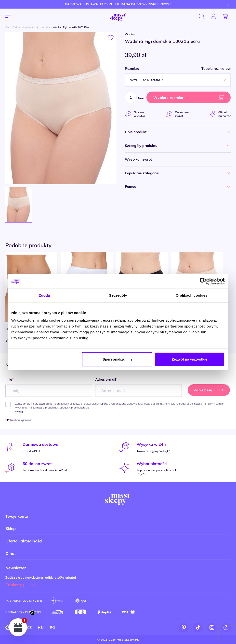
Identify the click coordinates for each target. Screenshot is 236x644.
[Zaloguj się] (213, 16)
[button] (18, 627)
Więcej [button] (19, 412)
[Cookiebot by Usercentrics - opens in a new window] (203, 281)
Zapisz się (15, 585)
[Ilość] (131, 97)
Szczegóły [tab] (118, 295)
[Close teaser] (32, 613)
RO (53, 627)
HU (41, 627)
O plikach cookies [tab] (191, 295)
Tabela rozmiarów (216, 69)
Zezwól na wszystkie (190, 359)
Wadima (131, 34)
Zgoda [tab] (44, 295)
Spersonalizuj (118, 359)
